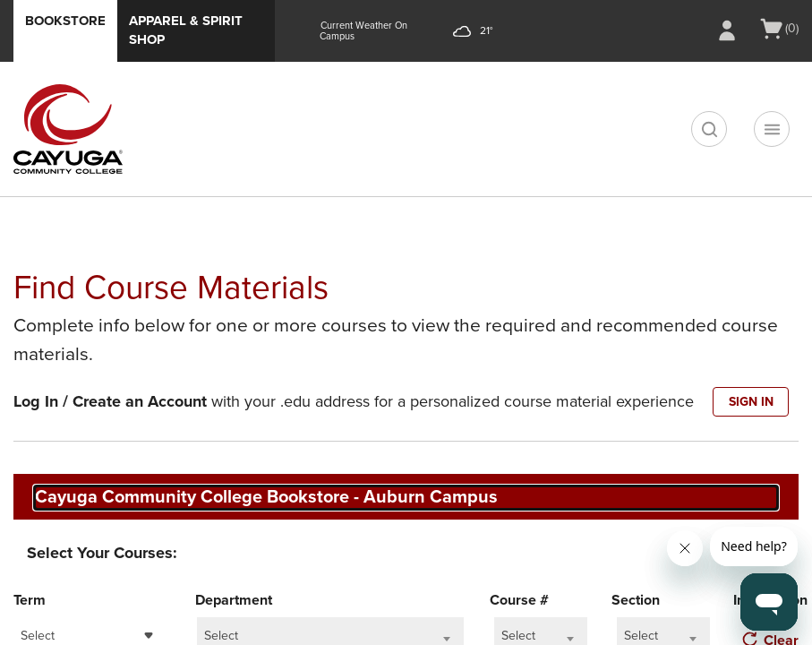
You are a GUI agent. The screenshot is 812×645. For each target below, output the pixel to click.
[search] (709, 129)
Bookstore (65, 21)
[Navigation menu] (772, 129)
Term (30, 600)
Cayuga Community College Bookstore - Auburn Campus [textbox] (266, 497)
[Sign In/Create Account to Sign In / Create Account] (727, 30)
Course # (519, 600)
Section (636, 600)
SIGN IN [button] (751, 402)
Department (234, 600)
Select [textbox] (38, 636)
